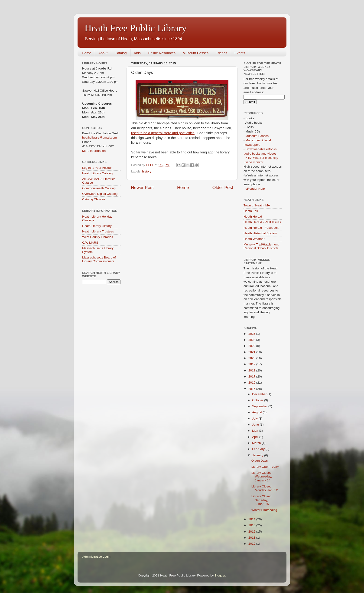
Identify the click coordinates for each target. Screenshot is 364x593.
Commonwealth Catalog (99, 188)
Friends (221, 53)
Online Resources (162, 53)
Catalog (121, 53)
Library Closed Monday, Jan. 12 (265, 488)
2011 (252, 538)
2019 (252, 364)
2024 (252, 340)
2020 (252, 358)
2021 (252, 352)
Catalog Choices (94, 199)
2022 (252, 346)
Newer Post (142, 187)
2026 (252, 334)
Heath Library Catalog (97, 173)
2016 (252, 383)
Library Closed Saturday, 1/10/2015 (262, 500)
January (258, 455)
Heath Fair (251, 211)
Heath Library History (97, 226)
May (255, 431)
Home (87, 53)
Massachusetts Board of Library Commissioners (99, 259)
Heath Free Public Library (136, 28)
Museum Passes (196, 53)
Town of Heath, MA (257, 205)
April (256, 437)
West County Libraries (98, 237)
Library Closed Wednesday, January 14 (262, 476)
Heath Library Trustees (98, 231)
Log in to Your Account (98, 168)
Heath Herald (253, 217)
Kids (137, 53)
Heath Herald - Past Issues (262, 222)
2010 (252, 544)
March (257, 443)
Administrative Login (96, 557)
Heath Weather (254, 239)
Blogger (220, 575)
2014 (252, 519)
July (255, 419)
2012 (252, 532)
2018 (252, 370)
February (259, 449)
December (260, 394)
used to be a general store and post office (163, 133)
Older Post (223, 187)
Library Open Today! (265, 467)
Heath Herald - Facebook (261, 228)
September (260, 406)
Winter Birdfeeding (264, 510)
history (147, 171)
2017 (252, 376)
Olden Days (260, 461)
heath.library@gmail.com (100, 137)
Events (240, 53)
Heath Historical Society (260, 233)
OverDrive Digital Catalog (100, 194)
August (257, 412)
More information (94, 151)
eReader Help (255, 189)
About (103, 53)
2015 (252, 389)
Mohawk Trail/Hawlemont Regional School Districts (261, 246)
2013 (252, 525)
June (256, 425)
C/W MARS (90, 243)
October (258, 400)
